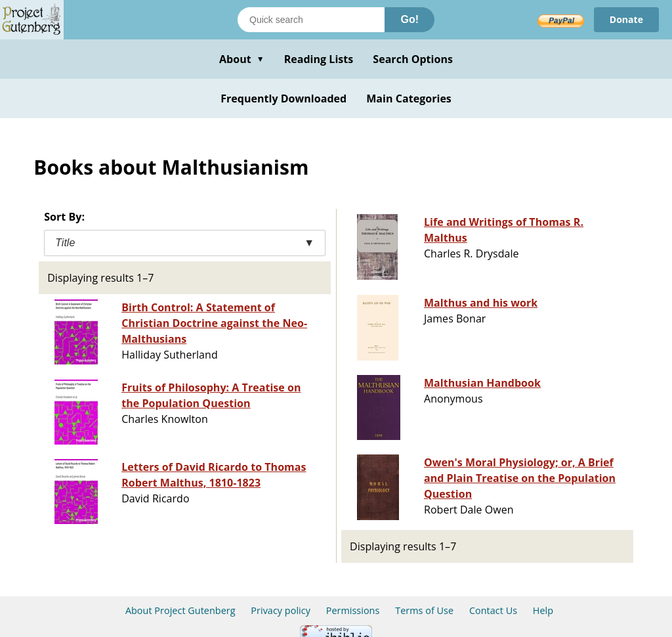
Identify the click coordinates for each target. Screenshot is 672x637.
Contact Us (493, 610)
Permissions (353, 610)
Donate (626, 19)
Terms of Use (424, 610)
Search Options (413, 59)
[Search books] (311, 20)
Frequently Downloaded (283, 99)
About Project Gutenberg (180, 610)
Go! (409, 19)
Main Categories (409, 99)
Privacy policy (281, 610)
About (242, 59)
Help (543, 610)
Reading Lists (319, 59)
